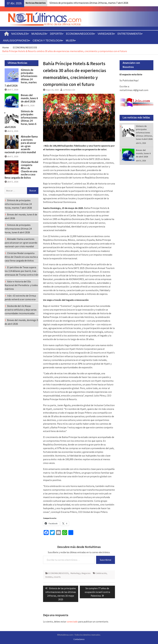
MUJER (70, 41)
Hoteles (49, 577)
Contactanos (79, 639)
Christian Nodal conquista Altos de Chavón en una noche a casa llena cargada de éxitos (21, 170)
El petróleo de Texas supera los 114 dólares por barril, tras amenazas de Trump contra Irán (21, 271)
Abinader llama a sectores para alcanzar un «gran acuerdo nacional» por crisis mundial (21, 144)
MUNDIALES (39, 34)
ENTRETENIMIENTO (129, 34)
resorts (57, 577)
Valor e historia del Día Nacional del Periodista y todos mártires (21, 285)
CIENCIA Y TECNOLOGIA (47, 41)
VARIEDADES (106, 34)
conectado (72, 622)
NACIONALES (19, 34)
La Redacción (69, 90)
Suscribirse (106, 560)
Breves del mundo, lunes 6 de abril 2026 (143, 153)
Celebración (101, 573)
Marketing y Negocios (81, 573)
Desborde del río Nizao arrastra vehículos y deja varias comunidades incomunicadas (21, 310)
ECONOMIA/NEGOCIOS (80, 34)
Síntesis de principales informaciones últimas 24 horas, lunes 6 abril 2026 (144, 133)
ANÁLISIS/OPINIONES (16, 41)
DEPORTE (56, 34)
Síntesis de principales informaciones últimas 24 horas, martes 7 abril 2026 (89, 3)
